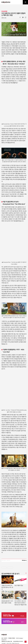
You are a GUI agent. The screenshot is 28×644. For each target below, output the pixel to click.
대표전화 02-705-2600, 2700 (7, 641)
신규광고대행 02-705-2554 (18, 641)
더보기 (26, 573)
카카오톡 (23, 17)
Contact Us (4, 640)
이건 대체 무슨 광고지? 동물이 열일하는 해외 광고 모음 (13, 14)
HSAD (4, 634)
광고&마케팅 (4, 11)
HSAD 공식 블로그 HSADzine (6, 2)
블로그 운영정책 (4, 638)
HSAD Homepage (19, 638)
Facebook (20, 17)
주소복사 (25, 17)
